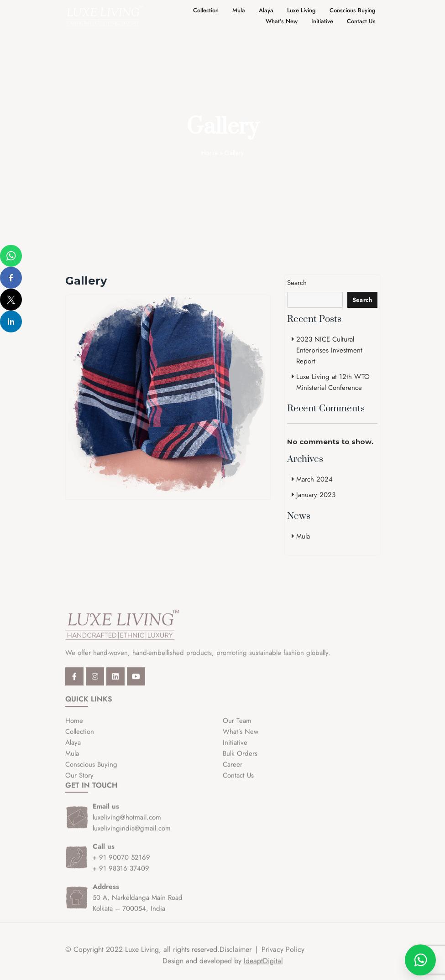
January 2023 (316, 495)
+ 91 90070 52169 (121, 863)
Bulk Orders (240, 759)
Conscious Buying (353, 10)
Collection (206, 10)
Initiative (322, 21)
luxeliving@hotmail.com (127, 823)
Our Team (237, 726)
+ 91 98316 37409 (121, 874)
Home (209, 153)
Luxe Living (301, 10)
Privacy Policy (283, 955)
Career (233, 770)
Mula (239, 10)
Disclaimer (236, 955)
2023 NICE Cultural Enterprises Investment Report (329, 350)
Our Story (79, 781)
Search (297, 283)
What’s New (282, 21)
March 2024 (314, 479)
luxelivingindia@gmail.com (132, 834)
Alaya (266, 10)
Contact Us (361, 21)
